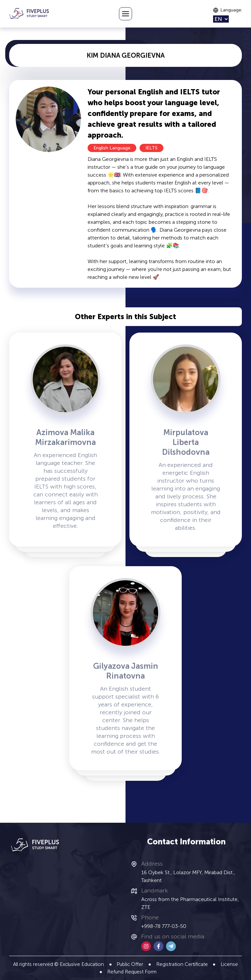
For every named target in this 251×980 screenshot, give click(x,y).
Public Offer (130, 964)
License (229, 964)
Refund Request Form (132, 972)
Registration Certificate (182, 964)
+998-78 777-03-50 (164, 926)
